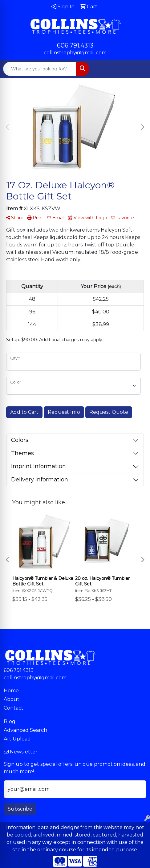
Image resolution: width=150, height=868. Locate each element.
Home (11, 691)
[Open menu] (138, 69)
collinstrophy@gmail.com (75, 53)
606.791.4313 (75, 45)
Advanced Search (25, 730)
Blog (10, 721)
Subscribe (20, 809)
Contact (14, 708)
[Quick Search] (40, 69)
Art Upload (17, 739)
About (12, 699)
